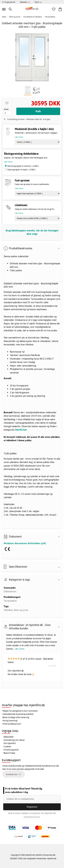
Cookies (7, 747)
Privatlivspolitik (11, 750)
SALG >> (38, 2)
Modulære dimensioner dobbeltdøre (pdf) (25, 543)
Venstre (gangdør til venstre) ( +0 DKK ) (23, 166)
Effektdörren (10, 591)
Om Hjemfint (10, 743)
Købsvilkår (9, 737)
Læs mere (19, 649)
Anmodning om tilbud (14, 740)
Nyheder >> (25, 2)
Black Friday (9, 753)
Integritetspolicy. (32, 817)
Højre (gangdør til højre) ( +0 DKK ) (21, 170)
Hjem (4, 17)
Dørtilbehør (21, 430)
